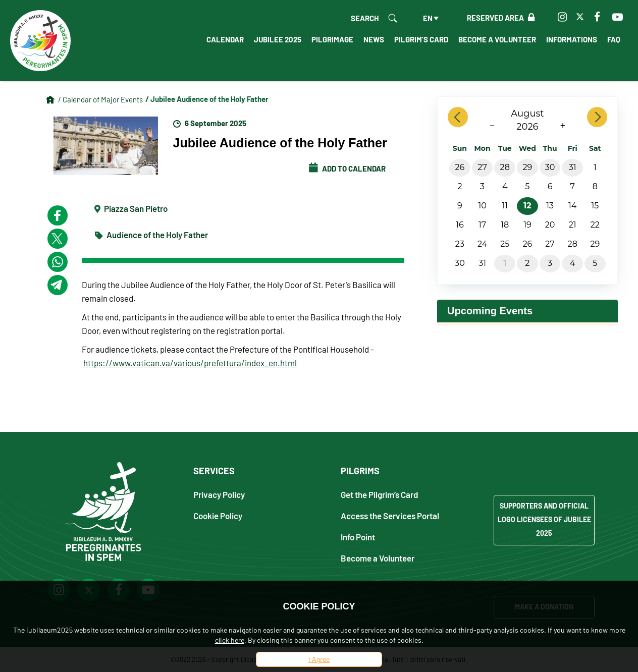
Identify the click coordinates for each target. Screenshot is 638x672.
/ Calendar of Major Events (100, 99)
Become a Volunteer (497, 39)
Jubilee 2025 (278, 39)
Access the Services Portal (390, 515)
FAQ (614, 39)
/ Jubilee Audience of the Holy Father (207, 99)
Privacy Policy (219, 494)
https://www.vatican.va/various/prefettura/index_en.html (190, 363)
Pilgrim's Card (421, 39)
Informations (572, 39)
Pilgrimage (332, 39)
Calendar (225, 39)
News (374, 39)
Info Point (358, 537)
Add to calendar (347, 169)
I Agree (319, 659)
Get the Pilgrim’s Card (380, 494)
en (428, 18)
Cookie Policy (218, 515)
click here (230, 640)
